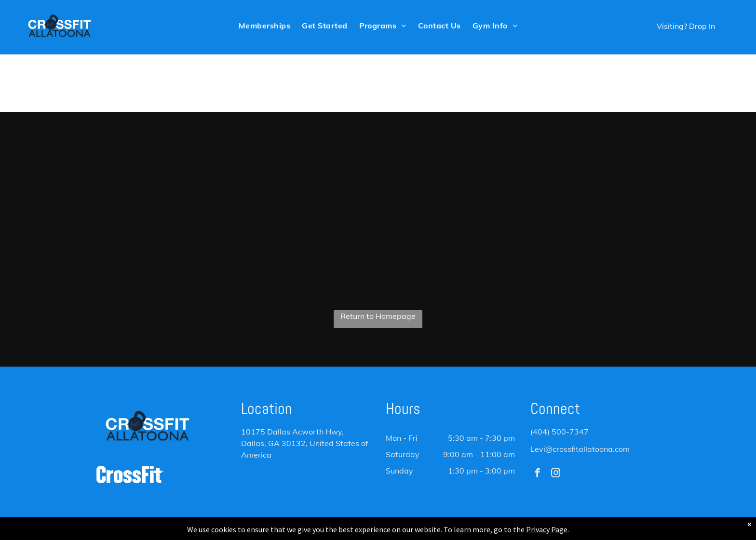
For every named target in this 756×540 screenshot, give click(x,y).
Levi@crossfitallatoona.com (580, 449)
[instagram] (556, 474)
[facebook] (537, 474)
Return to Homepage (378, 316)
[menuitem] (264, 25)
